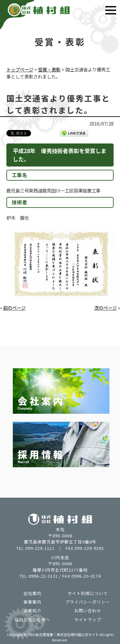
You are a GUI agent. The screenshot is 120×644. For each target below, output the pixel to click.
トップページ (20, 69)
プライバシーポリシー (88, 602)
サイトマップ (88, 620)
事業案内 (32, 602)
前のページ (14, 308)
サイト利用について (88, 593)
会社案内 (32, 593)
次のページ (106, 308)
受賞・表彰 (49, 69)
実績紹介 (32, 611)
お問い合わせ (88, 611)
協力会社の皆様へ (32, 620)
